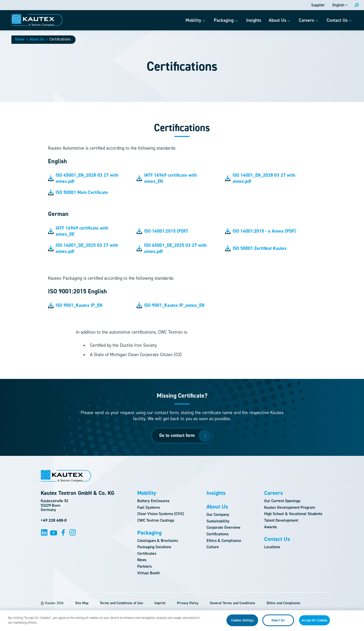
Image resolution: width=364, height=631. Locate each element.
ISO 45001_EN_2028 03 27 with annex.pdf (83, 178)
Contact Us (277, 539)
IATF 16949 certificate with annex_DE (78, 231)
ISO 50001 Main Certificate (78, 192)
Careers (274, 493)
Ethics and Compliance (283, 603)
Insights (216, 493)
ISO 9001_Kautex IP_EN (75, 305)
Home (20, 39)
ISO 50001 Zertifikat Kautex (256, 248)
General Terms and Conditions (233, 603)
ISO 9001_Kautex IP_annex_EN (170, 305)
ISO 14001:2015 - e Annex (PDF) (260, 231)
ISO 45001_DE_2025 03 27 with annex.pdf (172, 248)
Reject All (278, 623)
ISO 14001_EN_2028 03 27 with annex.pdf (260, 178)
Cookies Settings (242, 623)
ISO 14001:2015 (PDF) (162, 231)
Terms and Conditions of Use (121, 603)
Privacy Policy (188, 603)
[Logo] (37, 20)
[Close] (356, 623)
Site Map (82, 603)
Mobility (147, 493)
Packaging (149, 533)
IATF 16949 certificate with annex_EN (167, 178)
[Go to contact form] (182, 436)
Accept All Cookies (314, 623)
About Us (37, 39)
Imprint (160, 603)
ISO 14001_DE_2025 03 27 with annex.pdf (83, 248)
